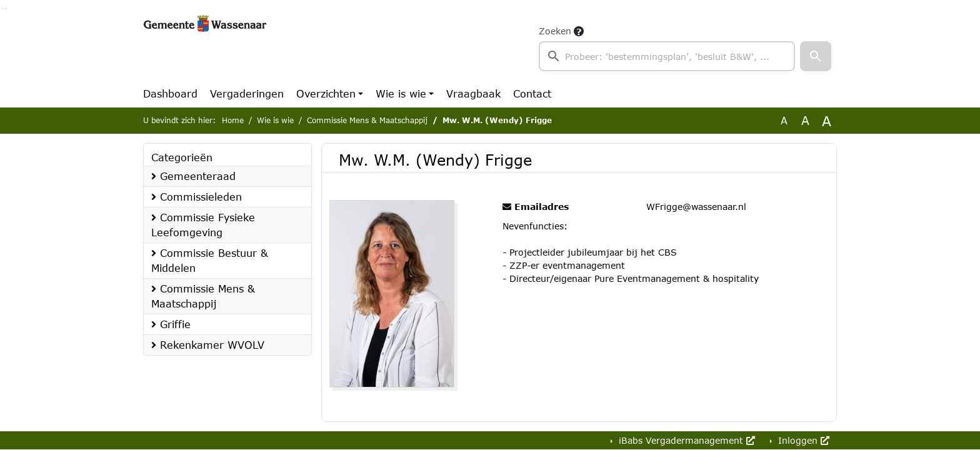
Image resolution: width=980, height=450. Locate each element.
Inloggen (802, 440)
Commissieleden (197, 197)
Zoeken (555, 31)
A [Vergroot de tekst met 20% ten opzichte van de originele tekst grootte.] (805, 120)
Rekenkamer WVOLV (208, 345)
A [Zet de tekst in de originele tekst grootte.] (784, 120)
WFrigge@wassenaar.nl (696, 207)
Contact (532, 93)
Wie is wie (401, 93)
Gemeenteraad (193, 176)
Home (233, 120)
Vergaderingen (247, 93)
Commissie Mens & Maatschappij (367, 120)
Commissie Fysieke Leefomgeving (203, 225)
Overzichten (326, 93)
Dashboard (170, 93)
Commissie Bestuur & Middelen (210, 260)
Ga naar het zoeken (3, 8)
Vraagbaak (473, 93)
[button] (816, 56)
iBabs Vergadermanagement (685, 440)
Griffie (171, 324)
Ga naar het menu (6, 8)
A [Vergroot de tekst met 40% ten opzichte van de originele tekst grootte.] (827, 121)
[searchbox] (667, 56)
